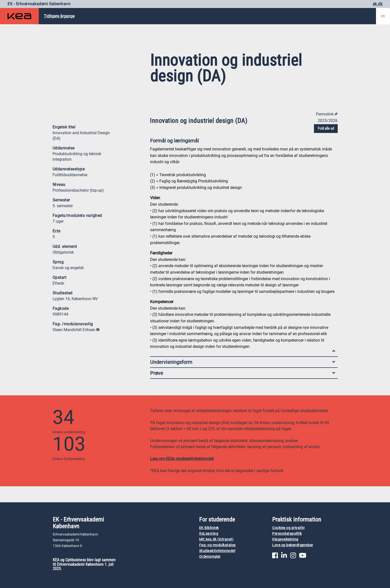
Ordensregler (210, 557)
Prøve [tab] (243, 373)
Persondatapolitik (287, 534)
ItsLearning (209, 534)
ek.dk (378, 4)
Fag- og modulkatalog (217, 545)
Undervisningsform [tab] (243, 362)
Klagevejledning (285, 539)
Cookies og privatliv (288, 528)
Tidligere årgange (59, 16)
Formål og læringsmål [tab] (243, 142)
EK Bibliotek (209, 528)
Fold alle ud (326, 128)
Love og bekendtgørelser (293, 545)
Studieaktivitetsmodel (217, 551)
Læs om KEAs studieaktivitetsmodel (182, 459)
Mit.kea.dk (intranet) (216, 539)
